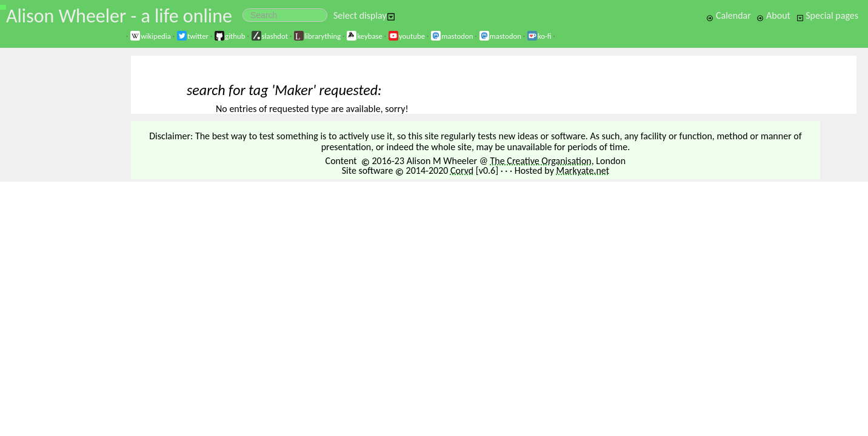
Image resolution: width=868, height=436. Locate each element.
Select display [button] (364, 15)
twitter (192, 36)
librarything (317, 36)
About (773, 15)
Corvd (462, 170)
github (229, 36)
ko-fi (539, 36)
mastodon (452, 36)
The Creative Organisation (541, 161)
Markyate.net (583, 170)
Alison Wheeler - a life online (119, 16)
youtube (406, 36)
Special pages (827, 15)
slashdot (270, 36)
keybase (364, 36)
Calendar (729, 15)
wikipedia (150, 36)
